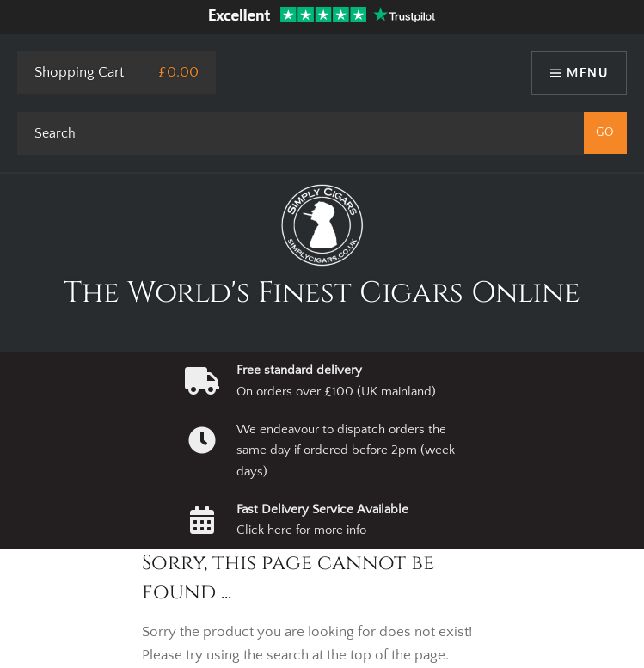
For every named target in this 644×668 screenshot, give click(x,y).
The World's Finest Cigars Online (322, 293)
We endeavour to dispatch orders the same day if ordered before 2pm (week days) (346, 450)
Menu (587, 73)
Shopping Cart (79, 72)
